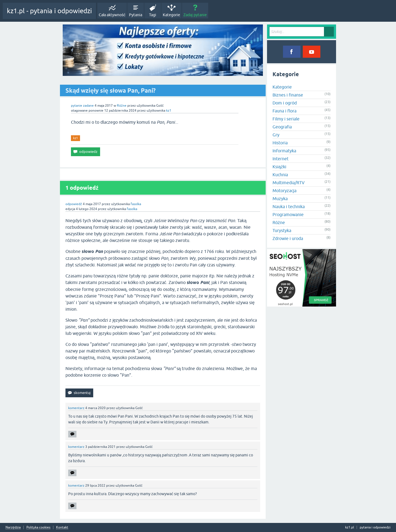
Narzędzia (13, 527)
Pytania (136, 15)
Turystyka (282, 230)
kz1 (75, 138)
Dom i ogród (285, 103)
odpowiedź (74, 204)
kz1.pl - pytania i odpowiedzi (49, 11)
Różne (122, 106)
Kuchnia (280, 175)
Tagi (153, 15)
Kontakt (62, 527)
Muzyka (280, 199)
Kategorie (171, 15)
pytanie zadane (82, 106)
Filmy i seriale (286, 119)
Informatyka (284, 151)
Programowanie (288, 214)
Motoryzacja (284, 191)
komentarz (76, 408)
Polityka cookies (38, 527)
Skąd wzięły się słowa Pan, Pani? (111, 90)
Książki (279, 167)
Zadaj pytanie (195, 15)
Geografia (282, 127)
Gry (276, 135)
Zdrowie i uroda (288, 238)
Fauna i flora (284, 111)
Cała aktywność (112, 15)
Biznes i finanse (288, 95)
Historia (280, 143)
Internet (280, 159)
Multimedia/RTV (289, 183)
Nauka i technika (289, 206)
